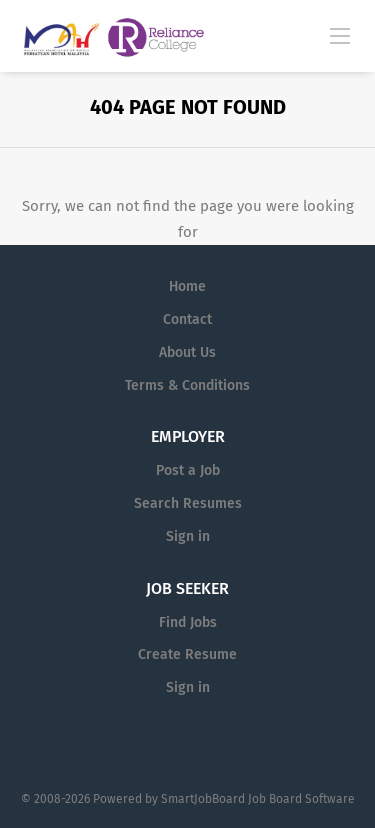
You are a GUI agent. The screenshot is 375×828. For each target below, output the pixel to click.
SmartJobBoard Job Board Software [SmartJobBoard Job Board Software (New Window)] (258, 799)
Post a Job (188, 470)
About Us (187, 352)
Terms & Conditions (187, 385)
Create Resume (187, 654)
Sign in (188, 536)
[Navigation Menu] (340, 35)
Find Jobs (188, 622)
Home (187, 286)
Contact (187, 319)
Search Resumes (188, 503)
